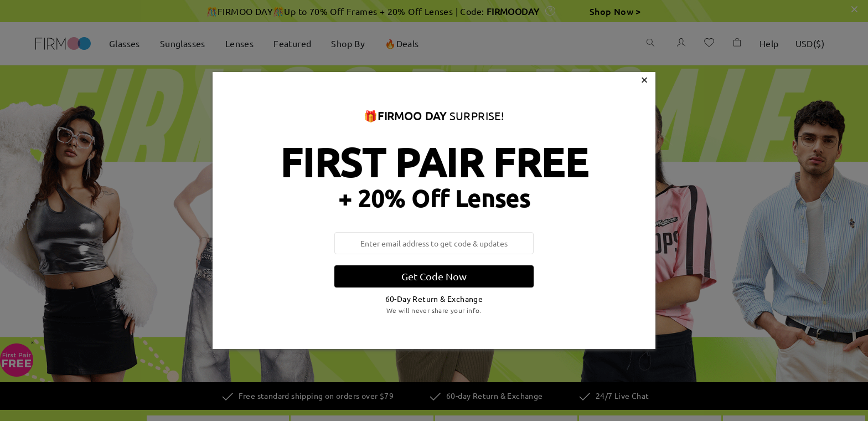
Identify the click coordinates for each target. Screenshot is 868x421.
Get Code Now (434, 276)
